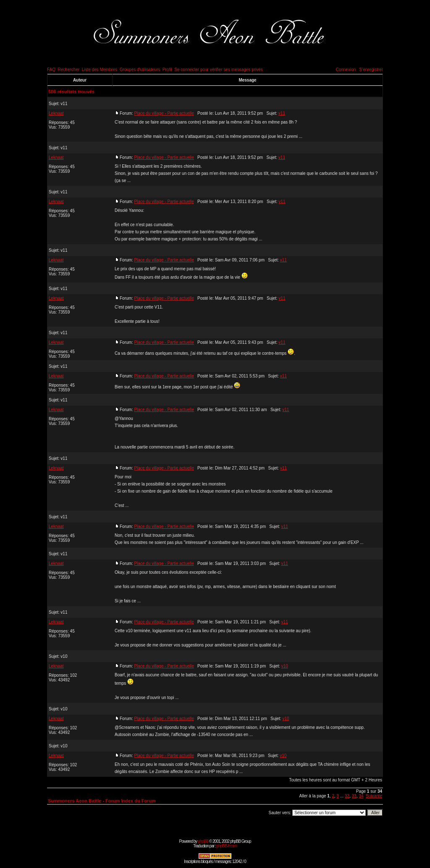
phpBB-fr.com (227, 846)
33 (354, 796)
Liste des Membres (100, 70)
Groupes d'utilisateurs (140, 70)
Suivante (374, 796)
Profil (167, 70)
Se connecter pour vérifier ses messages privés (219, 70)
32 (347, 796)
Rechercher (69, 70)
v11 (64, 104)
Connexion (346, 70)
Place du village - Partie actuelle (164, 113)
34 (361, 796)
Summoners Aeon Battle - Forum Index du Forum (102, 801)
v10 (64, 656)
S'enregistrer (371, 70)
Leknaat (56, 113)
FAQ (51, 70)
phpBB (203, 841)
